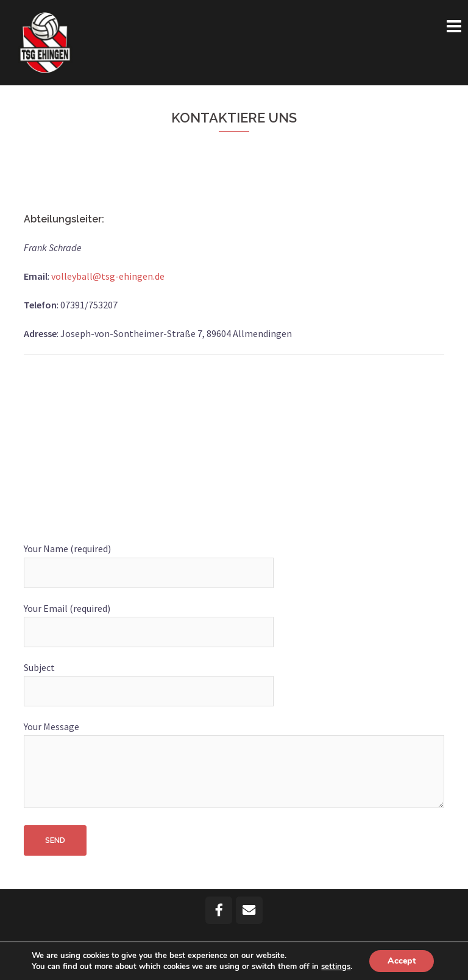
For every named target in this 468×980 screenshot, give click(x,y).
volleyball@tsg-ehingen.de (108, 276)
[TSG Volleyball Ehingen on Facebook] (219, 910)
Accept (402, 961)
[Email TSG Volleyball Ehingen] (250, 910)
